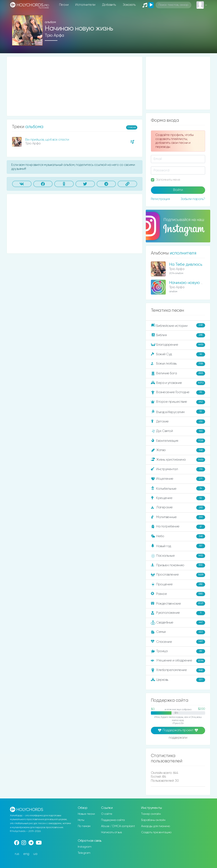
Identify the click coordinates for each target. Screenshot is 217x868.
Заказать (129, 5)
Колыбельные (178, 489)
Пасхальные (178, 556)
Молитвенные (178, 517)
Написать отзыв (111, 832)
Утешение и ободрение (178, 661)
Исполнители (85, 5)
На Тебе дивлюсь (186, 265)
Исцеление (178, 479)
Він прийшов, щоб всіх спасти (47, 140)
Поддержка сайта (113, 820)
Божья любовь (178, 364)
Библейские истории (178, 326)
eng (26, 854)
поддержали (178, 738)
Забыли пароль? (193, 199)
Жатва (178, 450)
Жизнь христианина (178, 460)
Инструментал (178, 469)
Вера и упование (178, 383)
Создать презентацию (156, 832)
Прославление (178, 575)
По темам (84, 826)
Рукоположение (178, 613)
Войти (178, 190)
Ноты (81, 820)
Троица (178, 651)
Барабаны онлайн (153, 820)
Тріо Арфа (54, 36)
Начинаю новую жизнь (190, 283)
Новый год (178, 546)
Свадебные (178, 623)
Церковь (178, 680)
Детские (178, 422)
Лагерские (178, 508)
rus (17, 854)
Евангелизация (178, 441)
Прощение (178, 584)
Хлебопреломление (178, 670)
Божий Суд (178, 354)
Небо (178, 536)
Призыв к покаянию (178, 565)
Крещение (178, 498)
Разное (178, 594)
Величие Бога (178, 373)
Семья (178, 632)
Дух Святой (178, 431)
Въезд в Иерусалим (178, 412)
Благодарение (178, 345)
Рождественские (178, 604)
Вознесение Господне (178, 393)
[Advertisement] (75, 86)
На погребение (178, 527)
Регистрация (160, 199)
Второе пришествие (178, 402)
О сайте (107, 814)
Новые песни (86, 814)
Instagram (85, 847)
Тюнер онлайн (151, 814)
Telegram (84, 853)
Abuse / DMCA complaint (118, 826)
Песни (64, 5)
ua (35, 854)
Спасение (178, 642)
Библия (178, 335)
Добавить (109, 5)
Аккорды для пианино (156, 826)
